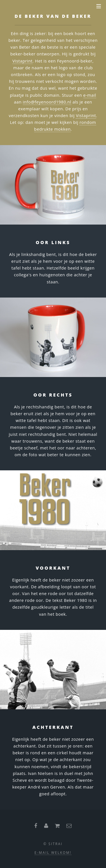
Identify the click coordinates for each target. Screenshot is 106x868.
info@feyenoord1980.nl (47, 102)
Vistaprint (22, 61)
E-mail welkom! (53, 852)
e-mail (90, 95)
